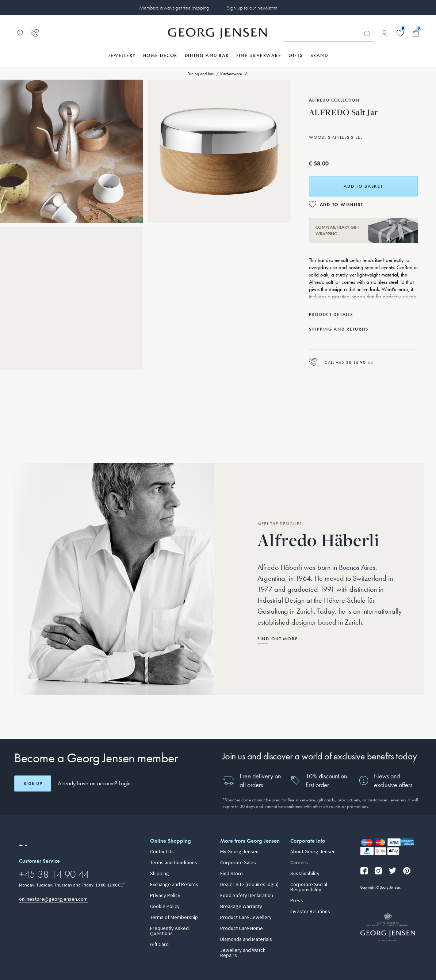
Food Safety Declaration (247, 896)
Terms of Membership (174, 918)
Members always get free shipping (174, 8)
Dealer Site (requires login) (249, 885)
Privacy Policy (165, 896)
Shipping (160, 874)
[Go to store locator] (20, 33)
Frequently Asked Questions (169, 931)
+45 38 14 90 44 (54, 874)
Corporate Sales (238, 863)
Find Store (232, 874)
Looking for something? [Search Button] (367, 34)
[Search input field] (329, 34)
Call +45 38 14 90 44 (341, 362)
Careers (299, 863)
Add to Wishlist (342, 205)
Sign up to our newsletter (252, 8)
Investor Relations (310, 912)
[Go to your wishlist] (400, 33)
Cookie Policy (165, 907)
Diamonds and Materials (246, 939)
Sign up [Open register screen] (33, 783)
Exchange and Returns (174, 885)
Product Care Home (242, 928)
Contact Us (162, 852)
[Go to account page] (385, 33)
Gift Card (159, 945)
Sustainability (305, 874)
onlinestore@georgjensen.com (53, 899)
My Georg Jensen (239, 852)
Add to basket (363, 186)
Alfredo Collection (334, 100)
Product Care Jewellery (246, 918)
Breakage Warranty (241, 907)
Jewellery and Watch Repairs (243, 953)
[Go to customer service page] (35, 33)
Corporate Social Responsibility (309, 887)
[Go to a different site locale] (23, 845)
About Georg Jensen (313, 852)
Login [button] (125, 783)
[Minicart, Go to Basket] (416, 33)
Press (297, 901)
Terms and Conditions (174, 863)
